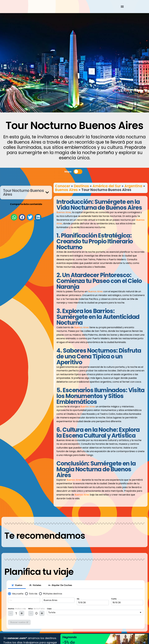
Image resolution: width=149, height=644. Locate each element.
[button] (122, 7)
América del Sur (107, 186)
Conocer (63, 186)
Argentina (133, 186)
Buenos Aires (66, 190)
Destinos (81, 186)
